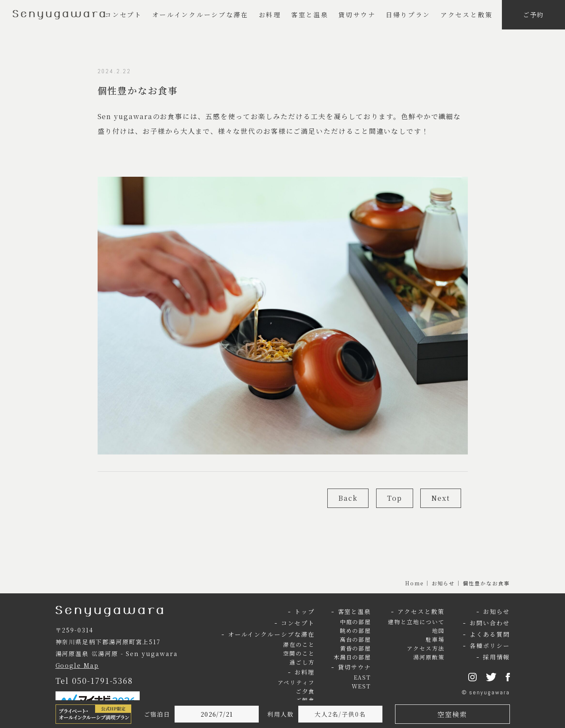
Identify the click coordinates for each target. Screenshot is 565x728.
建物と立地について (416, 622)
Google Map (77, 665)
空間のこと (299, 653)
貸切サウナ (357, 15)
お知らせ (443, 583)
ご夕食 (305, 691)
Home (414, 583)
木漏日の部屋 (353, 657)
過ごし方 (302, 662)
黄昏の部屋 (356, 648)
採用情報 (496, 657)
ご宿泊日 (157, 714)
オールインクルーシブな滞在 (200, 15)
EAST (363, 677)
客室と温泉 (310, 15)
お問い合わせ (490, 623)
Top (395, 498)
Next (441, 498)
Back (348, 498)
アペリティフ (296, 682)
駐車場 (435, 639)
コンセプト (123, 15)
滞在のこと (299, 644)
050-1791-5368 (102, 680)
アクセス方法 (426, 648)
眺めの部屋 (356, 631)
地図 (438, 631)
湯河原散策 (429, 657)
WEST (362, 686)
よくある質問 (490, 634)
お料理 (270, 15)
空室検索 (452, 714)
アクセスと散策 (467, 15)
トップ (305, 611)
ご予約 (534, 15)
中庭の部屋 (356, 622)
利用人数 (281, 714)
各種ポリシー (490, 646)
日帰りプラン (408, 15)
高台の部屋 (356, 639)
